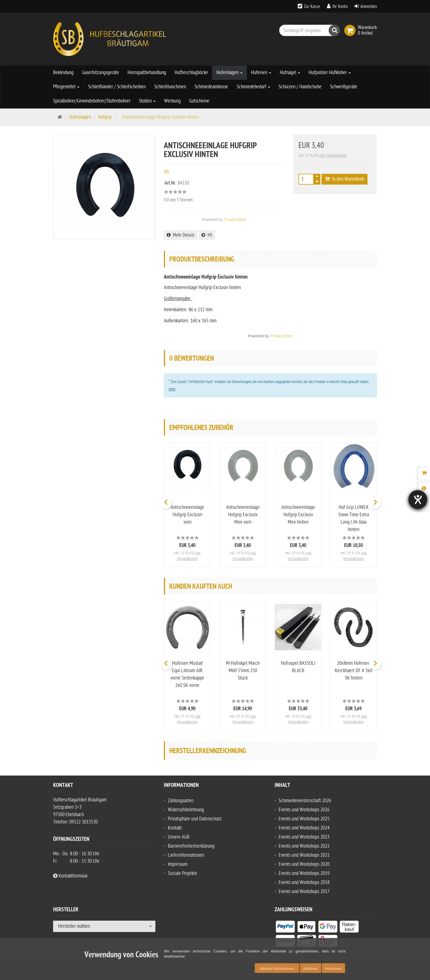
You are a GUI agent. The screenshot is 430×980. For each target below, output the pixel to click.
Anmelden (369, 7)
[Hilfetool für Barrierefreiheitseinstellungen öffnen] (418, 500)
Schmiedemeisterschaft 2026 (305, 801)
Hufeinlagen (229, 73)
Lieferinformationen (186, 855)
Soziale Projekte (182, 873)
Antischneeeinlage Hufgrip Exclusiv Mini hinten (298, 515)
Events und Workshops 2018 (304, 882)
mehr (172, 389)
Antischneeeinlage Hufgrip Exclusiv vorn (187, 515)
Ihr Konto (340, 7)
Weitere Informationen (277, 969)
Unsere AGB (179, 837)
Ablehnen (311, 969)
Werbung (172, 101)
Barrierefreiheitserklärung (191, 846)
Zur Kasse (312, 7)
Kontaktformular (70, 876)
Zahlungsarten (181, 801)
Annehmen (333, 969)
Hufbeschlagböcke (191, 73)
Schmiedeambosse (211, 87)
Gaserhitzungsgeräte (101, 73)
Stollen (147, 101)
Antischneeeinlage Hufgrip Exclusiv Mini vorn (243, 515)
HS (207, 235)
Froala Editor (235, 220)
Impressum (178, 864)
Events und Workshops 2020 (304, 864)
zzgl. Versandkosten (333, 155)
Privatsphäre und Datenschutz (195, 819)
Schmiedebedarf (253, 87)
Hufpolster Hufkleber (330, 73)
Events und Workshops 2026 (304, 810)
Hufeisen (261, 73)
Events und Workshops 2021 (304, 855)
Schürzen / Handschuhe (300, 87)
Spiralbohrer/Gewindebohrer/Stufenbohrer (92, 101)
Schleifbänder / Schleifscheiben (117, 87)
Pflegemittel (66, 87)
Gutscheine (199, 101)
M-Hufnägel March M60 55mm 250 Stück (243, 671)
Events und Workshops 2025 (304, 819)
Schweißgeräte (344, 87)
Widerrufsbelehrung (186, 810)
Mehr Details (181, 235)
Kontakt (175, 828)
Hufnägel (290, 73)
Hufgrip (105, 117)
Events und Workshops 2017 (304, 892)
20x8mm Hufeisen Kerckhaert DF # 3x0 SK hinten (353, 671)
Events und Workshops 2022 (304, 846)
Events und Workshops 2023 (304, 837)
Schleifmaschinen (170, 87)
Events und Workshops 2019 (304, 873)
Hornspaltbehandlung (147, 73)
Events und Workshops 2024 (304, 828)
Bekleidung (63, 73)
